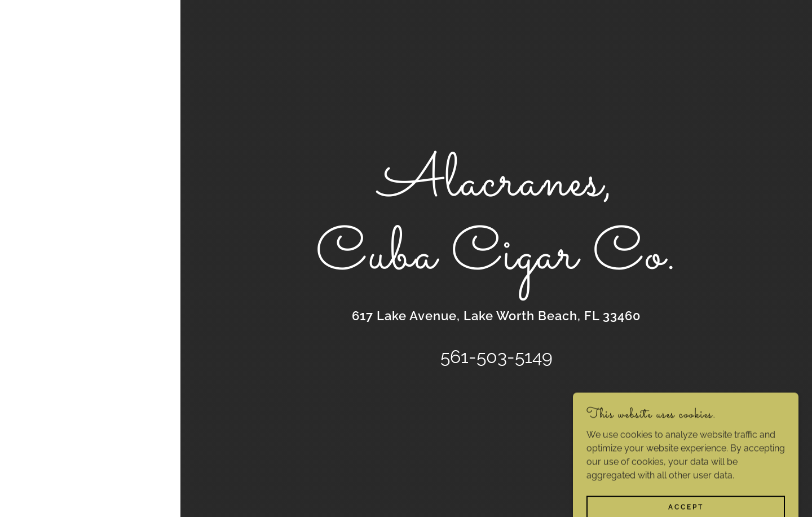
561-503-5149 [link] (497, 357)
